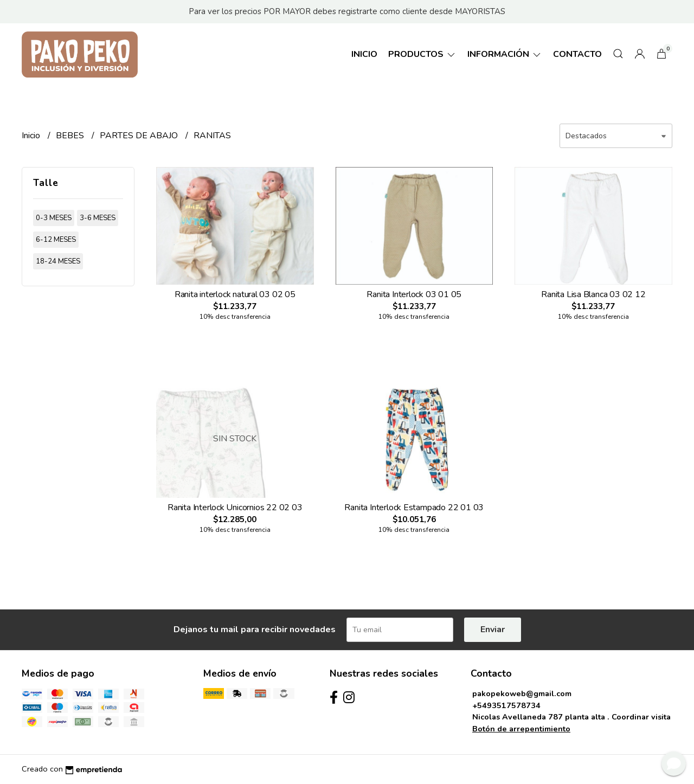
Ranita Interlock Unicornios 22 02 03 (235, 507)
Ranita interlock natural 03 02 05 (235, 294)
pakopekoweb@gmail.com (522, 693)
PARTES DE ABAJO (140, 136)
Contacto (577, 54)
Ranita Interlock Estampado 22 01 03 (414, 507)
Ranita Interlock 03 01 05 (414, 294)
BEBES (71, 136)
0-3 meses (54, 218)
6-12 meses (56, 240)
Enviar (493, 629)
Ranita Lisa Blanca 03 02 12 (593, 294)
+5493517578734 (506, 705)
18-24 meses (58, 261)
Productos (422, 54)
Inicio (364, 54)
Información (505, 54)
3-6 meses (98, 218)
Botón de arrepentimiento (521, 729)
